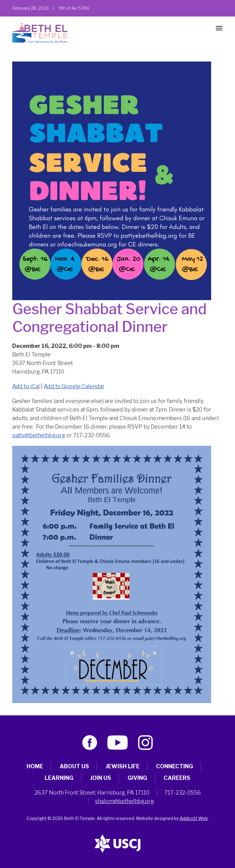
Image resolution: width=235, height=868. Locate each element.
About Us (74, 766)
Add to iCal (26, 386)
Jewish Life (123, 766)
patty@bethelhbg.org (39, 435)
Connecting (175, 766)
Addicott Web (194, 818)
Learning (59, 778)
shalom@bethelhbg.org (125, 801)
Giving (137, 778)
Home (35, 766)
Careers (177, 778)
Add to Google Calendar (74, 386)
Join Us (101, 778)
